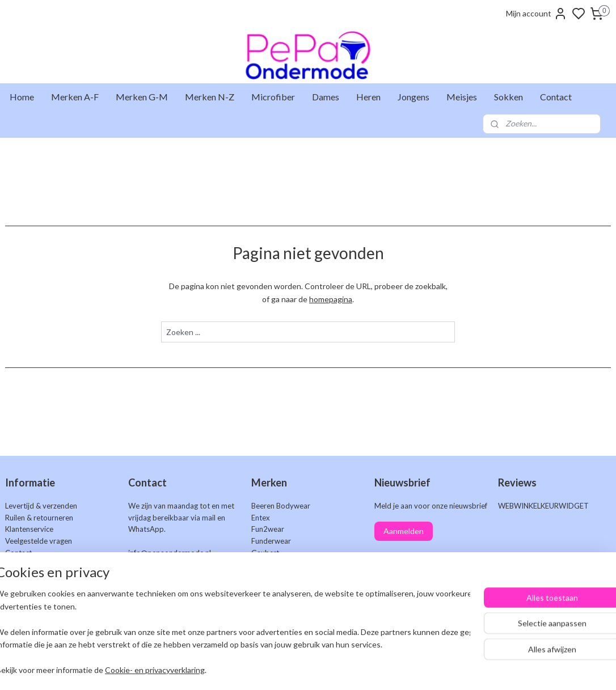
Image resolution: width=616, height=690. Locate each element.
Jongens (414, 97)
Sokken (509, 97)
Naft (258, 588)
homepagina (331, 299)
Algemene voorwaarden (45, 588)
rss (369, 669)
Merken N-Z (210, 97)
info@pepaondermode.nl (170, 553)
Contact (556, 97)
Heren (368, 97)
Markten (19, 565)
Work (261, 624)
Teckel (262, 600)
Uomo (261, 612)
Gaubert (265, 553)
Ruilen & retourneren (39, 518)
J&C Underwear (277, 577)
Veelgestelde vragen (39, 541)
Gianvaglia (269, 565)
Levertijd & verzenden (41, 506)
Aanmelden (404, 531)
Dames (326, 97)
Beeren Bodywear (281, 506)
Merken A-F (75, 97)
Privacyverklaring (34, 600)
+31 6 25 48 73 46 (197, 565)
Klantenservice (29, 529)
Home (22, 97)
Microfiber (273, 97)
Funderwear (271, 541)
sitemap (349, 669)
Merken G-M (142, 97)
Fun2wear (268, 529)
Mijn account (537, 14)
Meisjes (462, 97)
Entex (261, 518)
